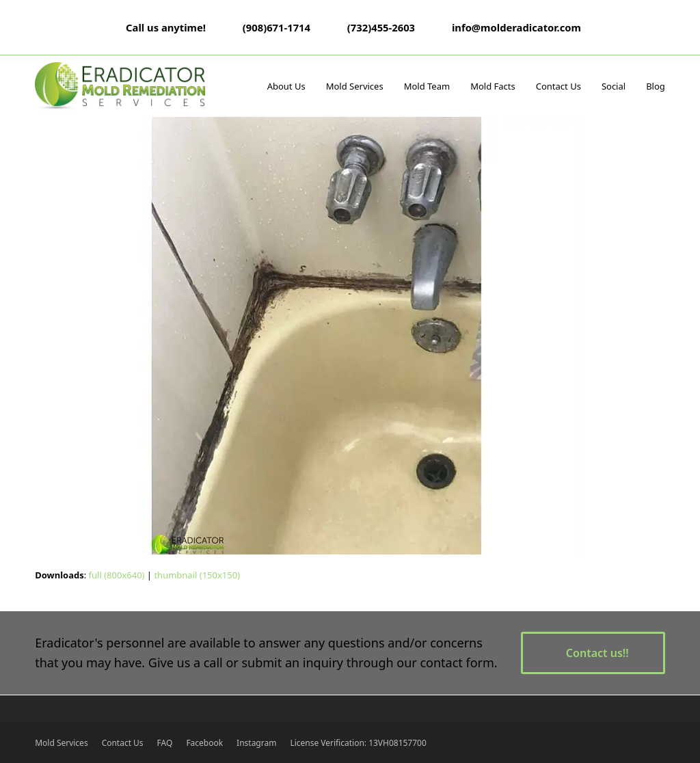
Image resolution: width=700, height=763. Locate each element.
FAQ (165, 743)
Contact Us (123, 743)
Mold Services (61, 743)
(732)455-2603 (381, 27)
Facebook (204, 743)
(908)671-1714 (277, 27)
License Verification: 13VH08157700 (358, 743)
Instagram (256, 743)
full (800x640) (117, 575)
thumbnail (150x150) (197, 575)
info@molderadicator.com (516, 27)
